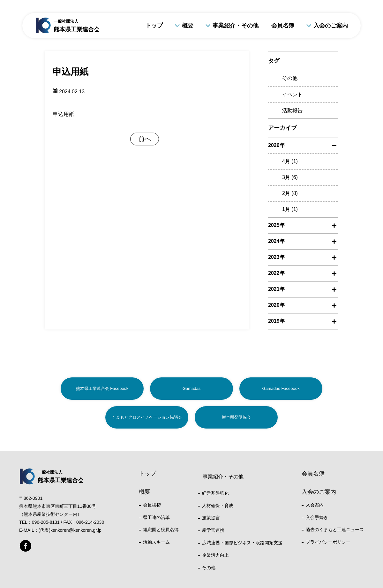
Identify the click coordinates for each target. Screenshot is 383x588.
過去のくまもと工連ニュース (335, 530)
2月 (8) (290, 193)
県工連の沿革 (156, 517)
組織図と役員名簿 (161, 530)
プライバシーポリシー (328, 542)
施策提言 (211, 518)
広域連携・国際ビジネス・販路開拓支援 (242, 543)
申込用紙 (64, 114)
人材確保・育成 (218, 506)
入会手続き (317, 517)
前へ (145, 139)
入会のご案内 (331, 26)
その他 (290, 78)
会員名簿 (283, 26)
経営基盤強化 (215, 493)
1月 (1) (290, 209)
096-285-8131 (46, 522)
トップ (154, 26)
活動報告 (292, 110)
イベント (292, 94)
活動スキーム (156, 542)
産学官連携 (213, 530)
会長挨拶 (152, 505)
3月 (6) (290, 177)
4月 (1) (290, 161)
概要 (188, 26)
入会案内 (315, 505)
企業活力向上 (215, 555)
